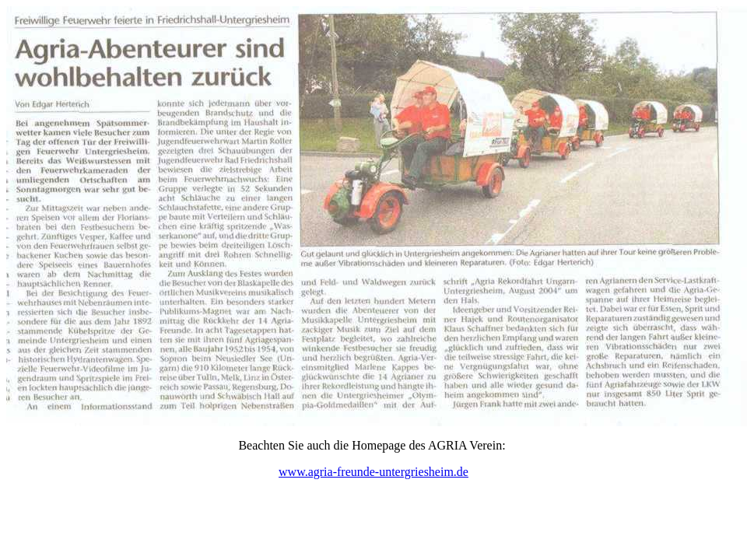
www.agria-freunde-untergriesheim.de (373, 472)
